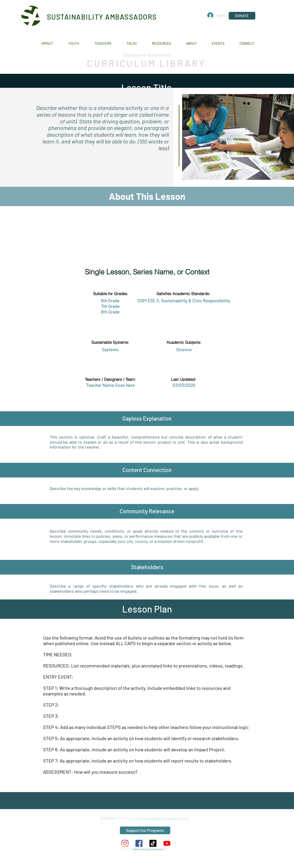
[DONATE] (242, 16)
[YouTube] (167, 843)
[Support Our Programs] (145, 830)
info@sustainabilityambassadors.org (162, 818)
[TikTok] (153, 843)
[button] (51, 43)
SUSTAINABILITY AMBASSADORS (102, 17)
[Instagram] (125, 843)
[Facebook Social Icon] (139, 843)
